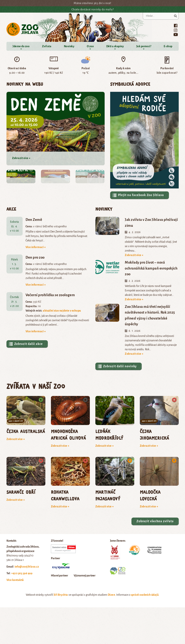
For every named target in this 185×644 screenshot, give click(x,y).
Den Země (34, 220)
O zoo (90, 46)
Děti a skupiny (115, 46)
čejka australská (26, 431)
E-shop (168, 46)
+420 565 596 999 (22, 573)
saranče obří (21, 492)
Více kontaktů (15, 580)
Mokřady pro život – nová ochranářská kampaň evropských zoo (151, 268)
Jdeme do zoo (21, 46)
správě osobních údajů (145, 595)
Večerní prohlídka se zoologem (50, 295)
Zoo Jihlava (22, 29)
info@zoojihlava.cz (27, 567)
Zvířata (47, 46)
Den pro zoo (35, 257)
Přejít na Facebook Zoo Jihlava (138, 195)
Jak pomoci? (144, 46)
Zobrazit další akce (26, 344)
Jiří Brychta (61, 595)
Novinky (69, 46)
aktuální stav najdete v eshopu (62, 311)
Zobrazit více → (134, 255)
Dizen (111, 595)
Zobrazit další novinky (117, 366)
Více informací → (36, 247)
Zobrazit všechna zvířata (155, 521)
